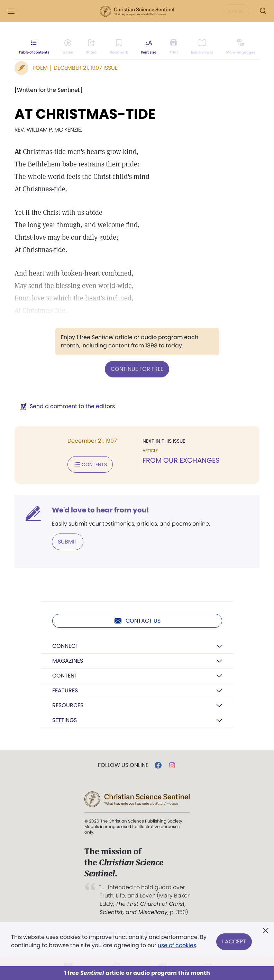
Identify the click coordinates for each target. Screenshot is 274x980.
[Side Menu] (11, 11)
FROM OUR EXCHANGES (181, 460)
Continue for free (137, 369)
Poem (40, 68)
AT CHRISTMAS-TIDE (85, 114)
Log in (235, 11)
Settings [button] (65, 720)
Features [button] (65, 690)
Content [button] (65, 676)
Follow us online (123, 765)
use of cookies (177, 945)
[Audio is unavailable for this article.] (68, 47)
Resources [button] (68, 705)
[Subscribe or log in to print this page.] (174, 47)
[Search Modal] (263, 11)
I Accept (234, 941)
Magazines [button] (68, 661)
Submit (68, 542)
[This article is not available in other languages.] (241, 47)
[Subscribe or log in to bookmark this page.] (119, 47)
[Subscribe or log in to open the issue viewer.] (202, 47)
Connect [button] (65, 646)
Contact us (137, 621)
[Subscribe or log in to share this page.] (91, 47)
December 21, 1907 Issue (86, 68)
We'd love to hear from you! (101, 510)
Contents (90, 464)
